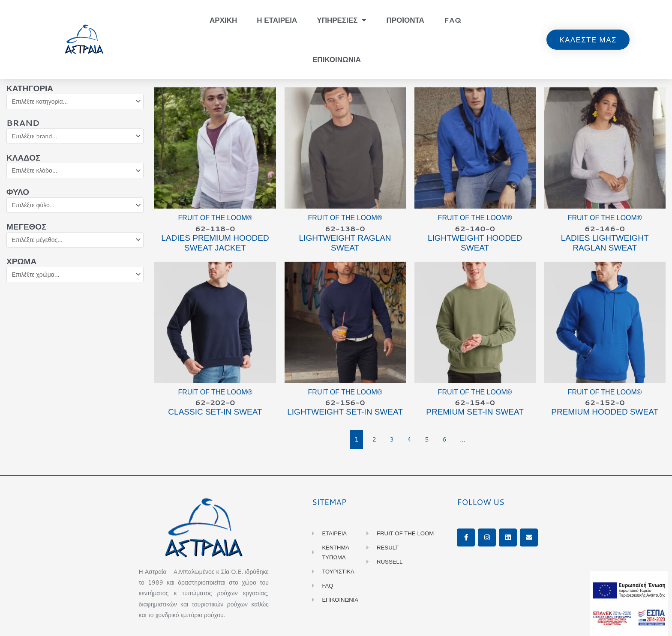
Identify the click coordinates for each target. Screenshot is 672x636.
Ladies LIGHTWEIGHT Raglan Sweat (605, 244)
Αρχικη (223, 20)
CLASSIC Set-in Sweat (215, 414)
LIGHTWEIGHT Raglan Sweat (345, 244)
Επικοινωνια (337, 59)
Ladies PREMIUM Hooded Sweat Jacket (215, 244)
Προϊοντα (405, 20)
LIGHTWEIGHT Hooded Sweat (475, 244)
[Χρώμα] (75, 279)
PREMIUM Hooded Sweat (605, 414)
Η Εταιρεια (277, 20)
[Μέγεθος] (75, 244)
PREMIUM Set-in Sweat (475, 414)
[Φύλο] (75, 208)
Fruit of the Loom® (215, 218)
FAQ (453, 20)
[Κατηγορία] (75, 102)
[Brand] (75, 137)
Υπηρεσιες (342, 20)
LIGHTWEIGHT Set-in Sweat (345, 414)
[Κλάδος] (75, 173)
